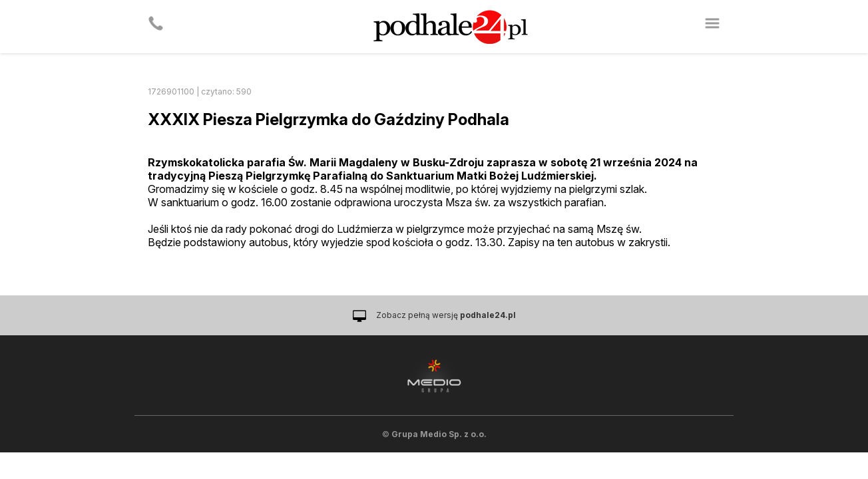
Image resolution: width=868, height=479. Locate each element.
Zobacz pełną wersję (446, 315)
